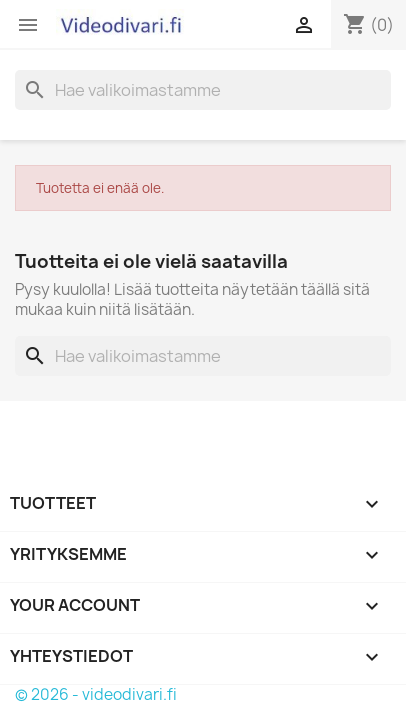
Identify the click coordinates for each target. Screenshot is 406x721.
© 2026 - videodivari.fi (96, 694)
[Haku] (203, 90)
